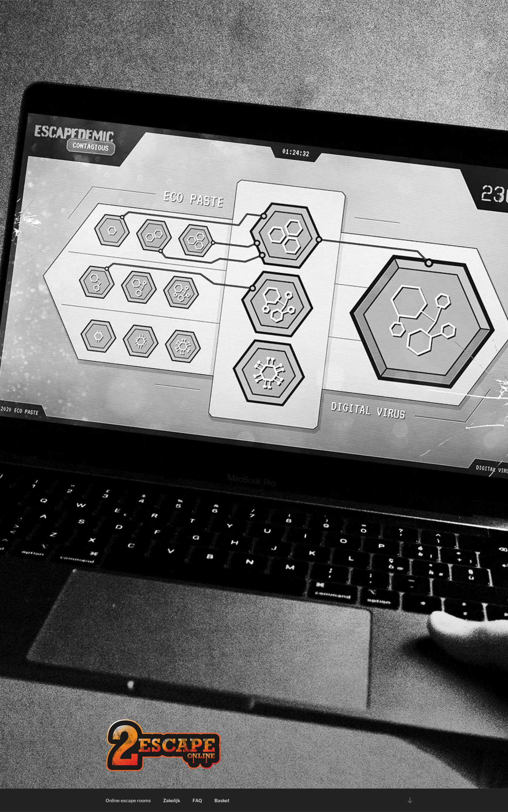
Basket (222, 800)
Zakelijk (172, 800)
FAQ (197, 800)
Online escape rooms (128, 800)
